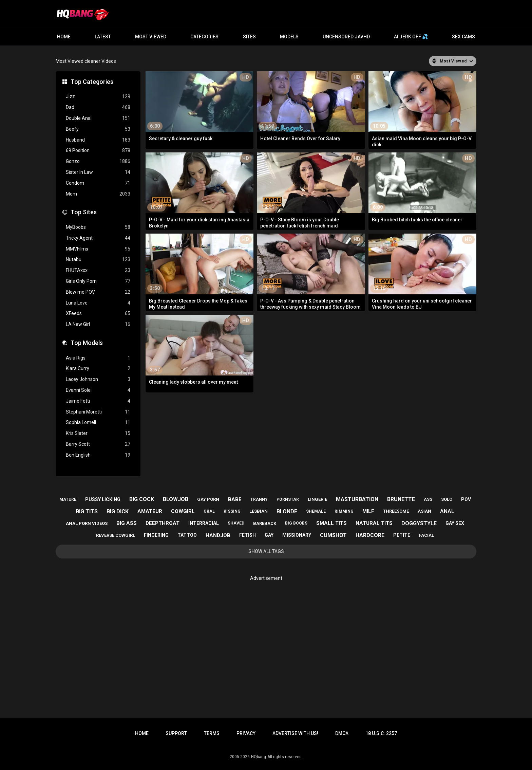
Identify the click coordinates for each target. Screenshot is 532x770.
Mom (98, 194)
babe (235, 499)
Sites (249, 37)
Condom (98, 183)
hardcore (370, 535)
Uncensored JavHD (346, 37)
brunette (401, 499)
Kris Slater (98, 433)
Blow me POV (98, 292)
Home (64, 37)
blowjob (176, 499)
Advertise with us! (295, 733)
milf (368, 511)
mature (68, 499)
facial (426, 535)
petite (402, 535)
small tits (331, 523)
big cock (142, 499)
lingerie (317, 499)
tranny (259, 499)
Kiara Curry (98, 369)
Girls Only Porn (98, 281)
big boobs (296, 523)
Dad (98, 107)
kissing (232, 511)
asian (424, 511)
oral (209, 511)
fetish (248, 535)
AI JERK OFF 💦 (411, 37)
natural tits (374, 523)
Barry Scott (98, 444)
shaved (236, 523)
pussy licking (103, 499)
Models (289, 37)
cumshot (333, 535)
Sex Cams (463, 37)
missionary (297, 535)
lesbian (259, 511)
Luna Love (98, 303)
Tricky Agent (98, 238)
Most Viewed (151, 37)
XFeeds (98, 314)
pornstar (288, 499)
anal (447, 511)
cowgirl (183, 511)
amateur (150, 511)
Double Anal (98, 118)
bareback (265, 523)
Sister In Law (98, 172)
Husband (98, 140)
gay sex (455, 523)
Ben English (98, 455)
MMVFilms (98, 249)
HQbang (259, 757)
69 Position (98, 151)
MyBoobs (98, 227)
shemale (316, 511)
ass (428, 499)
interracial (204, 523)
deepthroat (163, 523)
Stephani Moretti (98, 412)
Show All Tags (266, 551)
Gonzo (98, 161)
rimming (344, 511)
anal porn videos (87, 523)
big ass (127, 523)
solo (447, 499)
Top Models (87, 343)
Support (176, 733)
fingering (156, 535)
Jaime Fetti (98, 401)
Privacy (246, 733)
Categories (204, 37)
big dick (118, 511)
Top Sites (84, 212)
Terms (212, 733)
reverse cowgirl (116, 535)
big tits (87, 511)
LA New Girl (98, 324)
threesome (396, 511)
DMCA (342, 733)
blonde (287, 511)
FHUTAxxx (98, 270)
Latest (103, 37)
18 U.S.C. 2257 (381, 733)
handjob (218, 535)
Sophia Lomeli (98, 423)
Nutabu (98, 260)
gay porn (208, 499)
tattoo (187, 535)
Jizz (98, 97)
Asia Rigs (98, 358)
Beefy (98, 129)
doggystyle (419, 523)
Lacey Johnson (98, 379)
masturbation (357, 499)
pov (466, 499)
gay (269, 535)
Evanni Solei (98, 390)
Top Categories (92, 82)
